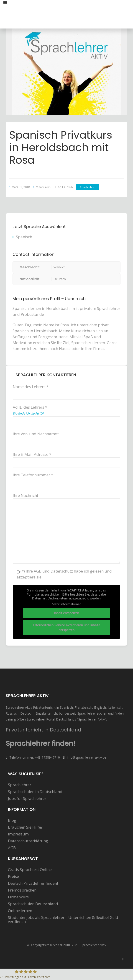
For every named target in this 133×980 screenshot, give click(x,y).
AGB (12, 848)
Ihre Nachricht (66, 498)
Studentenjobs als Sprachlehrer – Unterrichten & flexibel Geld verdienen (63, 920)
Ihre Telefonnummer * (66, 479)
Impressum (18, 834)
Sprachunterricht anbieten (106, 8)
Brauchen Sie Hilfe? (25, 827)
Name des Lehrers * (66, 390)
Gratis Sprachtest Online (30, 870)
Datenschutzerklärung (28, 841)
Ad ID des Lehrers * (66, 414)
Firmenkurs (18, 897)
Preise (13, 876)
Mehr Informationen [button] (67, 604)
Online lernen (20, 911)
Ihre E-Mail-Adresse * (66, 458)
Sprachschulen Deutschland (33, 904)
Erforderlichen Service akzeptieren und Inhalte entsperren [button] (67, 627)
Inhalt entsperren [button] (66, 613)
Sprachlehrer (88, 187)
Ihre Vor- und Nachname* (66, 438)
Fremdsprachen (22, 890)
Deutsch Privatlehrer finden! (33, 883)
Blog (12, 820)
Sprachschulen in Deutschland (35, 792)
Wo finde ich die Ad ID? (28, 413)
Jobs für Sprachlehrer (27, 799)
